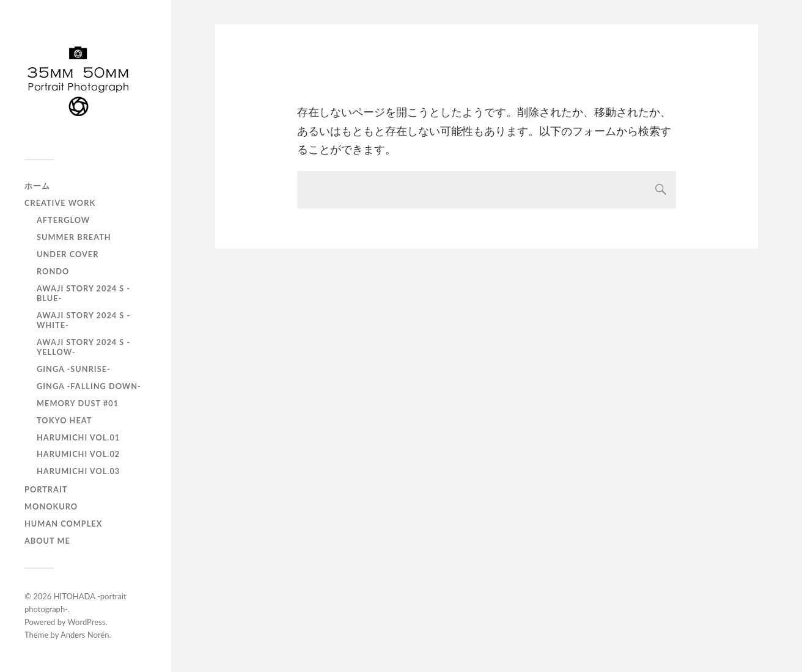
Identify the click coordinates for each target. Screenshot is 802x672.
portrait (46, 489)
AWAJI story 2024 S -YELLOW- (83, 347)
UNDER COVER (68, 254)
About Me (47, 541)
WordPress (86, 622)
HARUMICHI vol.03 (78, 471)
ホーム (37, 186)
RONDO (53, 271)
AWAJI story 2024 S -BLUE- (83, 293)
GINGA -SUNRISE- (74, 369)
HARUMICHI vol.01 (78, 437)
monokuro (51, 506)
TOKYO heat (64, 420)
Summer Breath (74, 237)
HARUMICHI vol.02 (78, 454)
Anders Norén (85, 635)
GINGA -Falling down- (89, 386)
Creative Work (60, 203)
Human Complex (63, 524)
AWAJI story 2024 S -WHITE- (83, 320)
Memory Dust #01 (78, 403)
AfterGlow (63, 220)
